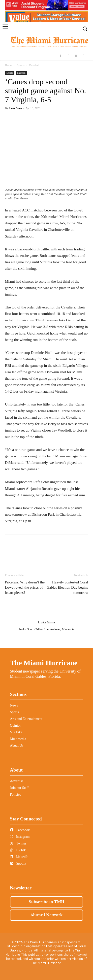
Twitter (18, 843)
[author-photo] (46, 614)
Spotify (18, 863)
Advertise (17, 781)
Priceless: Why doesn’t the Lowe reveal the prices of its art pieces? (25, 587)
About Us (17, 746)
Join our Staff (19, 788)
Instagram (20, 837)
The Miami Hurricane (44, 663)
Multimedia (18, 739)
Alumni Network (46, 915)
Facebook (20, 830)
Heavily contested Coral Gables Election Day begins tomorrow (67, 587)
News (14, 705)
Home (9, 65)
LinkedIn (19, 857)
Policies (15, 794)
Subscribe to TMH (46, 902)
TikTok (18, 850)
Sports (21, 65)
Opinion (16, 726)
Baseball (34, 65)
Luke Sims (16, 108)
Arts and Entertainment (26, 719)
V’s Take (16, 732)
